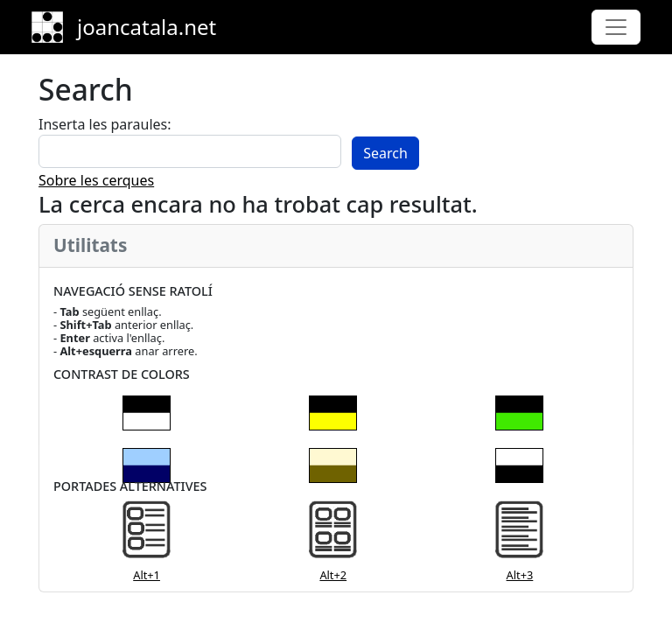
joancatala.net (147, 27)
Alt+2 (333, 575)
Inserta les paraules (103, 124)
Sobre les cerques (96, 180)
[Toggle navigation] (616, 27)
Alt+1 (147, 575)
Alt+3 (520, 575)
